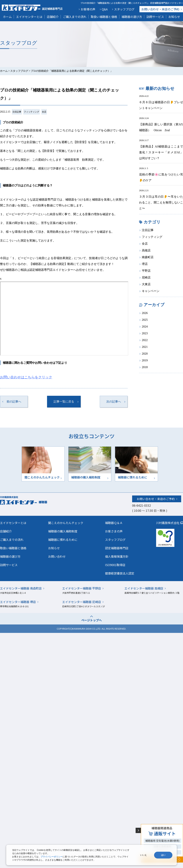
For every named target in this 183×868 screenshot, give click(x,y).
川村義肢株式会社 (168, 523)
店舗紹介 (53, 17)
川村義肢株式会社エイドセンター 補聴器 (31, 500)
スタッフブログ (124, 9)
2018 (145, 367)
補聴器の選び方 (132, 17)
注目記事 (17, 112)
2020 (145, 354)
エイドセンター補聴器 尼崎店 (82, 602)
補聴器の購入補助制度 (63, 531)
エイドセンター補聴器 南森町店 (21, 588)
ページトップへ (91, 620)
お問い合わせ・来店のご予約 (156, 499)
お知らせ (174, 17)
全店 (44, 112)
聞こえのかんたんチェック (66, 523)
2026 (145, 313)
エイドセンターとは (29, 17)
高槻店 (146, 250)
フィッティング (31, 112)
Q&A (105, 9)
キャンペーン (151, 291)
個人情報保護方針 (117, 556)
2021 (145, 347)
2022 (145, 340)
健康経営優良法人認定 (120, 573)
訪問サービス (155, 17)
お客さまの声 (114, 531)
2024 (145, 327)
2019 (145, 360)
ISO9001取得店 (115, 565)
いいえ (143, 855)
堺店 (145, 264)
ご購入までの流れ (75, 17)
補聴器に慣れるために (63, 540)
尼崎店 (146, 277)
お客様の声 (88, 9)
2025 (145, 320)
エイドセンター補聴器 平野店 (82, 588)
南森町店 (148, 257)
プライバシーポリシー (52, 857)
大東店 (146, 284)
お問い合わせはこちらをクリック (26, 377)
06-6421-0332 (141, 505)
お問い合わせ (160, 9)
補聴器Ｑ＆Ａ (114, 523)
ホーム (7, 17)
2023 (145, 333)
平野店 (146, 271)
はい (163, 855)
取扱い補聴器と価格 (104, 17)
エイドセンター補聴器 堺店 (18, 602)
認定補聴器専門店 (117, 548)
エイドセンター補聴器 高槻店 (144, 588)
